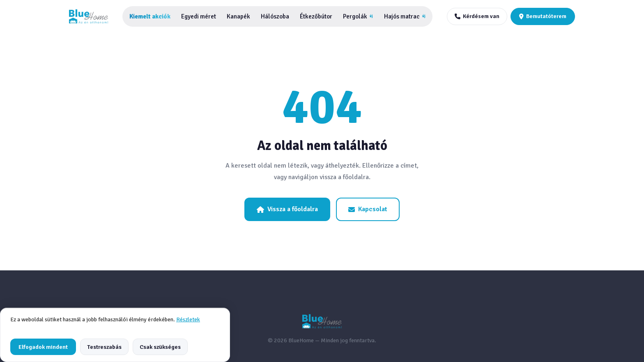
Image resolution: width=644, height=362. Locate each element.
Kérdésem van (477, 16)
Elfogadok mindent (43, 347)
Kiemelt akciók (150, 16)
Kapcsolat (368, 209)
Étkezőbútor (316, 16)
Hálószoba (275, 16)
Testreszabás (104, 347)
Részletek (188, 319)
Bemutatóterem (543, 16)
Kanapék (238, 16)
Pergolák (358, 16)
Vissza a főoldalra (287, 209)
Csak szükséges (160, 347)
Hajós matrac (405, 16)
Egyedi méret (199, 16)
